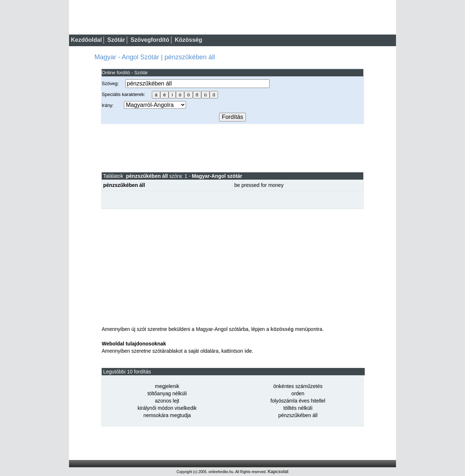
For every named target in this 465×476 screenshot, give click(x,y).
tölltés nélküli (298, 408)
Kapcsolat (278, 472)
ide (248, 351)
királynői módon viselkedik (167, 408)
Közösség (189, 40)
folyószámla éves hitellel (298, 401)
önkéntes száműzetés (298, 386)
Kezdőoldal (86, 40)
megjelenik (167, 386)
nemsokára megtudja (167, 415)
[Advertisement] (232, 148)
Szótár (116, 40)
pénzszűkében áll (298, 415)
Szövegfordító (150, 40)
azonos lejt (167, 401)
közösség (282, 329)
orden (298, 393)
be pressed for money (259, 185)
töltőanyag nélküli (167, 393)
